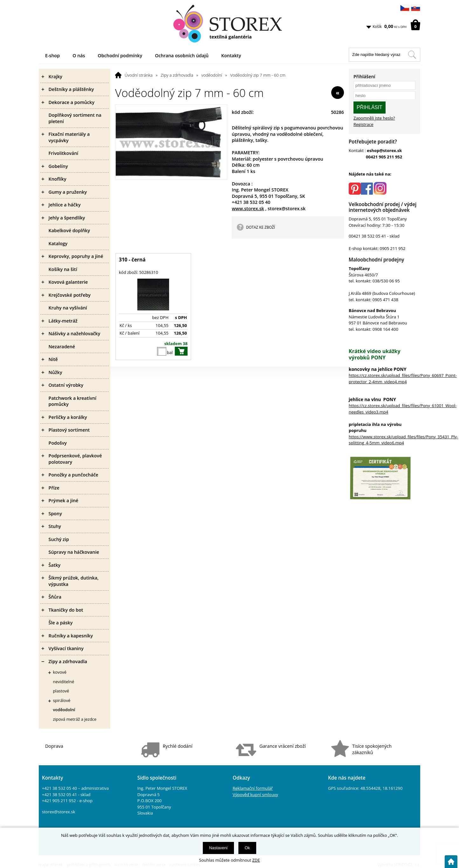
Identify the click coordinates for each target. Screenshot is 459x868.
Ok (247, 848)
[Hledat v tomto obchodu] (412, 55)
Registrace (363, 124)
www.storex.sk (248, 208)
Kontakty (231, 56)
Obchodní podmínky (120, 56)
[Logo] (229, 24)
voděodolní (212, 75)
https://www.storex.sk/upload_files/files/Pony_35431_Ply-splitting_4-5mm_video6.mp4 (403, 440)
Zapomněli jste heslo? (374, 118)
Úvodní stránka (139, 75)
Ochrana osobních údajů (182, 56)
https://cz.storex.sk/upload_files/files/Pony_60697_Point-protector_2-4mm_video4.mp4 (403, 378)
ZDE (256, 860)
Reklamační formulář (253, 788)
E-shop (52, 56)
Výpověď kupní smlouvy (255, 795)
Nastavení (219, 848)
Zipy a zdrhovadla (177, 75)
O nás (79, 56)
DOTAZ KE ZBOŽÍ (260, 227)
